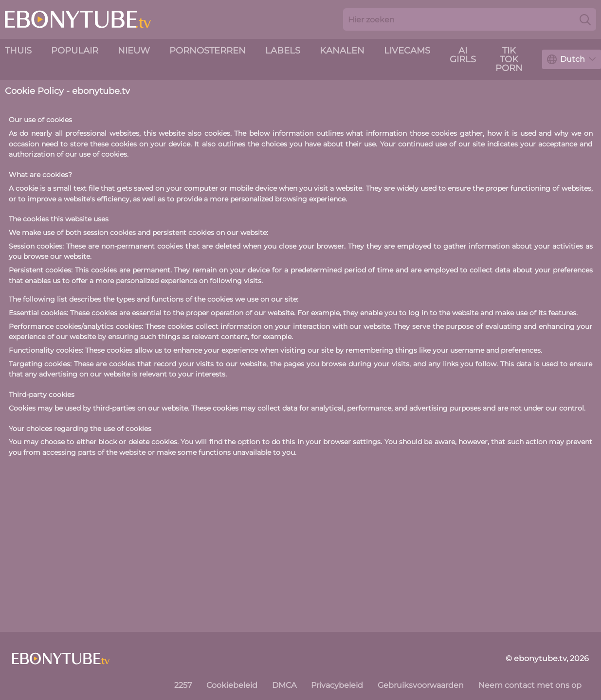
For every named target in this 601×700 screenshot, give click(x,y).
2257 (183, 685)
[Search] (585, 19)
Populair (75, 51)
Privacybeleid (337, 685)
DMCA (284, 685)
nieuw (134, 51)
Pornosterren (208, 51)
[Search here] (470, 19)
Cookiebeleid (232, 685)
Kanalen (342, 51)
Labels (283, 51)
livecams (407, 51)
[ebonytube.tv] (61, 659)
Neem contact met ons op (530, 685)
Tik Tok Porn (509, 59)
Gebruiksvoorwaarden (421, 685)
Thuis (18, 51)
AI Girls (463, 55)
